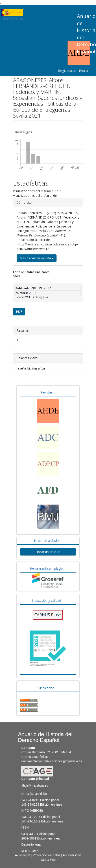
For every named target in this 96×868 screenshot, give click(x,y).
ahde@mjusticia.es (35, 785)
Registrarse (67, 70)
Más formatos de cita (37, 258)
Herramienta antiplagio (46, 568)
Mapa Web (49, 860)
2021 (33, 293)
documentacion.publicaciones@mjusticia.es (52, 761)
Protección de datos (46, 855)
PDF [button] (19, 312)
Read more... (13, 13)
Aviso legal (23, 855)
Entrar (84, 70)
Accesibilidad (72, 855)
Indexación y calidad (46, 600)
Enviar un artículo (46, 541)
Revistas (46, 392)
